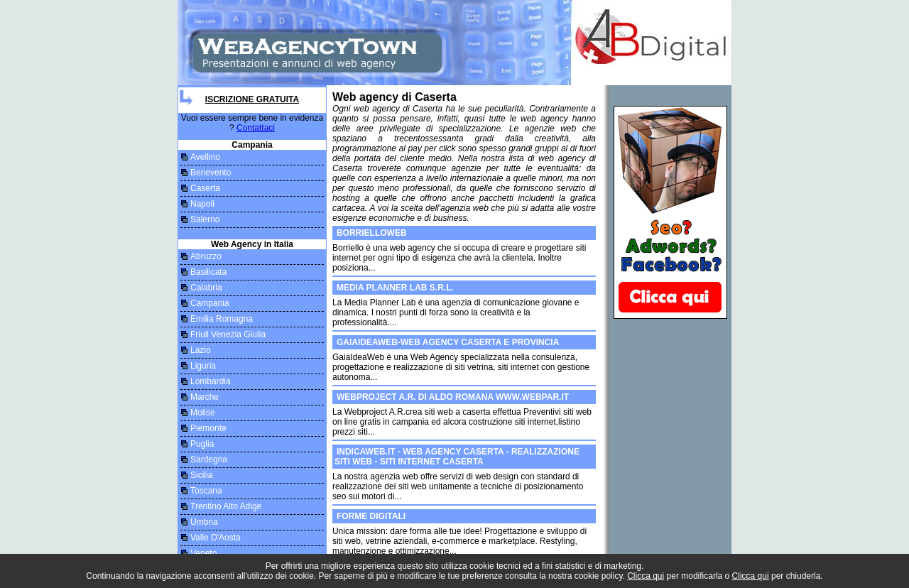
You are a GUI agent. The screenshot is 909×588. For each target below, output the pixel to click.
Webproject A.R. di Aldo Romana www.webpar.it (453, 397)
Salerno (205, 219)
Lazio (201, 350)
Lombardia (211, 381)
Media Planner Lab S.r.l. (395, 288)
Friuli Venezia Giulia (228, 334)
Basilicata (208, 272)
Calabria (206, 288)
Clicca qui (646, 576)
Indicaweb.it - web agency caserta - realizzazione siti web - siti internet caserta (457, 457)
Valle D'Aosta (216, 538)
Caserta (205, 188)
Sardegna (209, 459)
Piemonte (208, 428)
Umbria (204, 522)
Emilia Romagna (222, 319)
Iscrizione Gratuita (252, 99)
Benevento (211, 173)
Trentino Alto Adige (226, 506)
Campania (210, 303)
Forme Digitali (371, 516)
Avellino (205, 157)
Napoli (202, 204)
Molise (203, 413)
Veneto (203, 553)
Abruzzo (206, 256)
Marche (205, 397)
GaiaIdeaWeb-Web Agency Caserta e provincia (448, 342)
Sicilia (201, 475)
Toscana (206, 491)
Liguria (203, 366)
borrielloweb (372, 233)
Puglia (202, 444)
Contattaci (256, 128)
